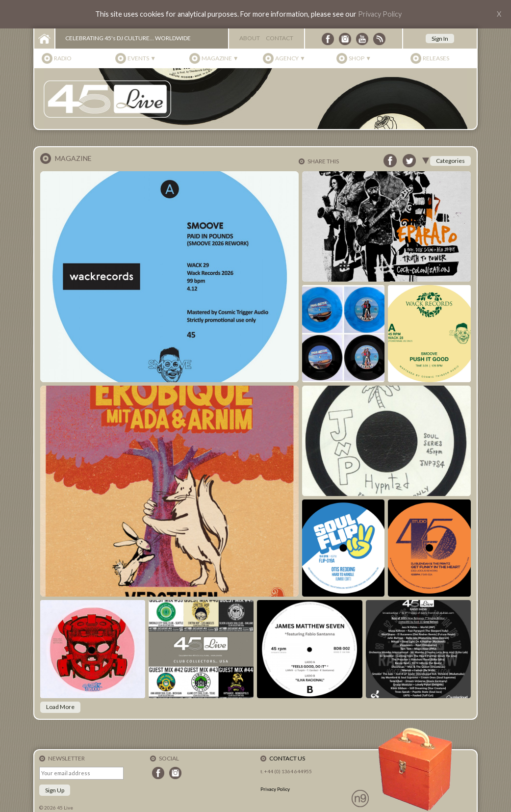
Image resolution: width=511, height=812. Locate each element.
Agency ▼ (290, 58)
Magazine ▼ (220, 58)
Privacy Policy (380, 14)
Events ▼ (142, 58)
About (250, 38)
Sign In (440, 39)
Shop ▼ (360, 58)
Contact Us (287, 758)
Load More (60, 707)
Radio (63, 58)
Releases (436, 58)
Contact (280, 38)
